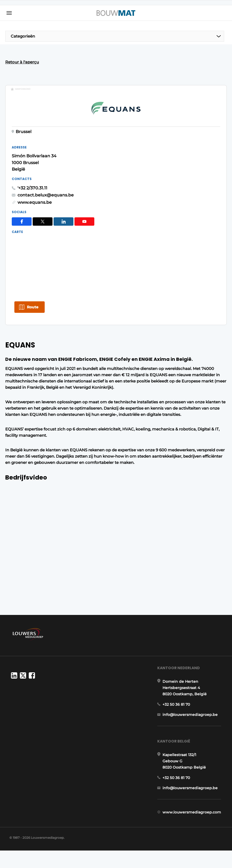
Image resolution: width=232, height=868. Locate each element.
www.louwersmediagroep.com (193, 823)
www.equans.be (139, 187)
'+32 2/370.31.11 (137, 172)
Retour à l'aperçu (22, 62)
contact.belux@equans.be (150, 179)
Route (33, 291)
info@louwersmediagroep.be (192, 717)
